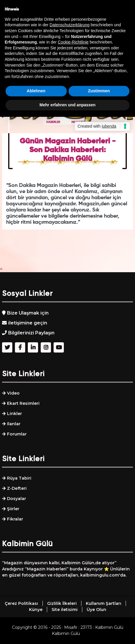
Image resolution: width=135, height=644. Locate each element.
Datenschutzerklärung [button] (69, 25)
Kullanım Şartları (104, 603)
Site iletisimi (65, 610)
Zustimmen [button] (99, 91)
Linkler (14, 414)
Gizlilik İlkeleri (62, 603)
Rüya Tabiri (19, 478)
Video (13, 393)
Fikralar (15, 519)
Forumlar (17, 434)
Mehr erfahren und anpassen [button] (67, 105)
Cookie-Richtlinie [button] (73, 42)
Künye (36, 610)
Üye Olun (96, 610)
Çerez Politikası (21, 603)
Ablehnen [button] (36, 91)
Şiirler (13, 509)
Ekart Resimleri (23, 403)
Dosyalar (17, 499)
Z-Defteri (17, 488)
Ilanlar (14, 424)
